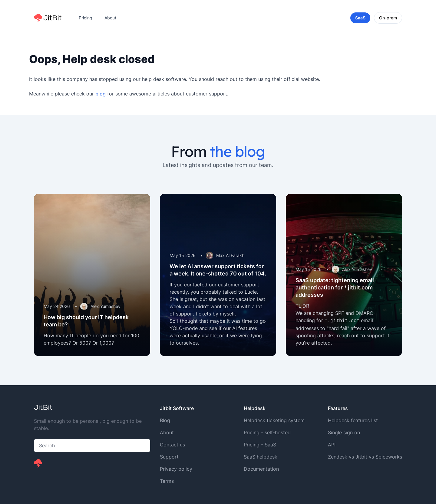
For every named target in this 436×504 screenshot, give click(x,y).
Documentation (261, 469)
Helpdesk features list (353, 420)
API (332, 445)
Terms (167, 481)
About (110, 18)
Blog (165, 420)
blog (101, 94)
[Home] (48, 18)
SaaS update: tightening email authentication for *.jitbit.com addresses (335, 287)
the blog (237, 151)
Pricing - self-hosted (267, 432)
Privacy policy (176, 469)
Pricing (86, 18)
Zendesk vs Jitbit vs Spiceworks (365, 457)
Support (169, 457)
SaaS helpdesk (261, 457)
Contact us (172, 445)
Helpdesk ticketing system (274, 420)
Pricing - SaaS (260, 445)
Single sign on (344, 432)
